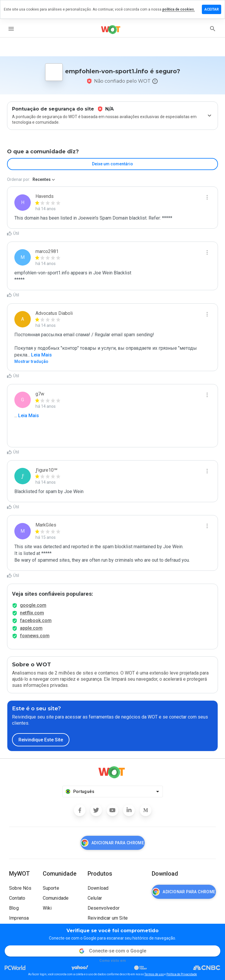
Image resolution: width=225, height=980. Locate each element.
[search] (213, 29)
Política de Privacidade (182, 974)
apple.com (31, 628)
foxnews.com (35, 636)
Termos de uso (154, 974)
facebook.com (36, 620)
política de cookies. (179, 9)
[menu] (11, 29)
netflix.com (32, 613)
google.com (33, 605)
